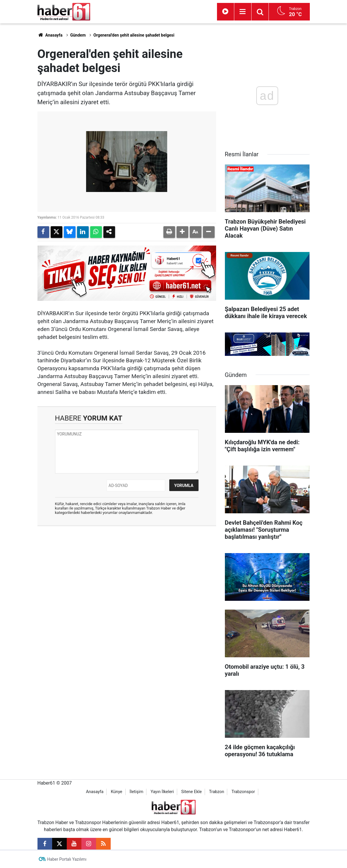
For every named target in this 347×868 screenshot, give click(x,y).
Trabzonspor (243, 792)
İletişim (136, 792)
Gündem (78, 35)
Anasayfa (50, 35)
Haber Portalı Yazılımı (67, 859)
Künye (116, 792)
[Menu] (243, 12)
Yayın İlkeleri (162, 792)
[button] (182, 232)
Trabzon (217, 792)
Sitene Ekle (192, 792)
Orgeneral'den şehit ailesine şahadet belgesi (134, 35)
